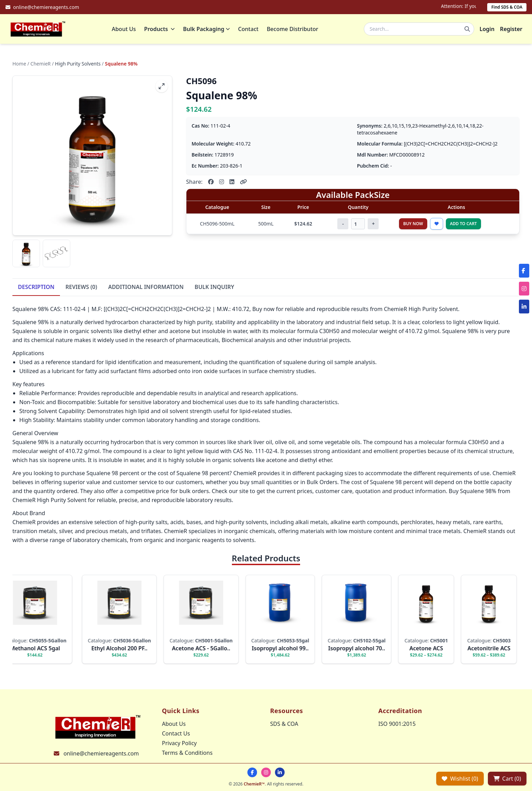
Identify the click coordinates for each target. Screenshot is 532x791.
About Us (124, 29)
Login (487, 29)
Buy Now (413, 224)
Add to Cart (463, 224)
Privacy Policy (179, 743)
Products (160, 29)
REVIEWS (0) (81, 288)
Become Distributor (293, 29)
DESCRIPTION (36, 288)
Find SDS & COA (507, 7)
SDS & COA (284, 724)
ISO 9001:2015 (397, 724)
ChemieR (40, 64)
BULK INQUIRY (214, 288)
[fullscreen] (162, 87)
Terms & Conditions (187, 753)
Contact (249, 29)
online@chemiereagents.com (101, 753)
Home (19, 64)
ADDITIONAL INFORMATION (146, 288)
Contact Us (176, 733)
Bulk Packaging (207, 29)
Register (511, 29)
